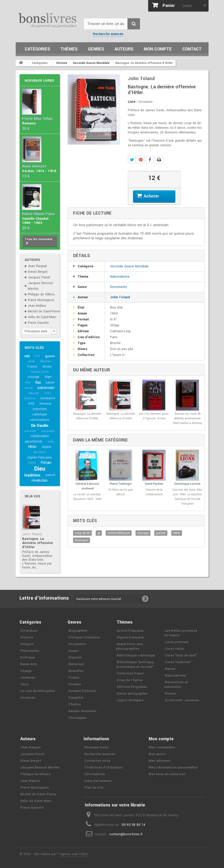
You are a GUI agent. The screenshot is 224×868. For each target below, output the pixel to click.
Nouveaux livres (39, 81)
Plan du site (94, 788)
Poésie (74, 678)
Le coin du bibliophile (38, 691)
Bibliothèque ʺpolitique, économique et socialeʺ (135, 665)
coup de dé (82, 533)
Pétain (46, 463)
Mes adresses (159, 761)
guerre (50, 356)
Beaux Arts (29, 664)
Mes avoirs (157, 754)
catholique (40, 414)
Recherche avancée (108, 34)
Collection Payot (130, 674)
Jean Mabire (37, 306)
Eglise (32, 463)
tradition (32, 475)
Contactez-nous (97, 761)
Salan (51, 442)
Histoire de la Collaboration (154, 492)
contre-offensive (119, 533)
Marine (170, 669)
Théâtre (75, 704)
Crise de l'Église (130, 680)
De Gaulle (40, 426)
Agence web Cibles (74, 854)
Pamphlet (76, 698)
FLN (37, 356)
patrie (31, 361)
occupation (48, 431)
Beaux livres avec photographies (130, 646)
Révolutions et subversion (176, 685)
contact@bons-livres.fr (126, 834)
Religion (27, 644)
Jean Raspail (37, 266)
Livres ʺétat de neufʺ (181, 656)
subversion (46, 388)
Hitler (32, 447)
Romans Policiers (82, 691)
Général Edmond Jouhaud (87, 486)
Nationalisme (120, 277)
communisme (40, 420)
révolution (40, 480)
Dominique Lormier (187, 484)
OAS (31, 404)
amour (47, 367)
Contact (192, 49)
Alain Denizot (34, 166)
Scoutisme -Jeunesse (182, 700)
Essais (73, 651)
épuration (40, 452)
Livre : (133, 102)
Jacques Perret (39, 277)
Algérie (47, 447)
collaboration (40, 436)
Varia (24, 684)
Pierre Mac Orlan (37, 119)
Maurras (34, 393)
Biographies (78, 631)
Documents (119, 287)
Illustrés (75, 658)
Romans (75, 684)
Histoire (27, 637)
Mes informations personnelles (173, 768)
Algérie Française (40, 457)
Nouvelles (76, 671)
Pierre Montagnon (41, 300)
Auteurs (124, 49)
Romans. (29, 123)
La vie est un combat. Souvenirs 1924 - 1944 (87, 497)
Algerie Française (130, 637)
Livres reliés (174, 649)
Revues (170, 694)
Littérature (29, 631)
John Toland (32, 534)
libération (46, 361)
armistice (30, 431)
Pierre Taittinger (121, 484)
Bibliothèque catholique (136, 656)
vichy (48, 393)
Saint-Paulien (154, 484)
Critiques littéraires (84, 637)
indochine (40, 409)
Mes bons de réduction (167, 774)
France (32, 367)
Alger (48, 377)
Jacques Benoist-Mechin (40, 768)
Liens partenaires (98, 781)
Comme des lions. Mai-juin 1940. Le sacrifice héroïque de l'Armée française (187, 497)
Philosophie (30, 651)
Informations (95, 774)
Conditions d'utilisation (103, 768)
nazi (27, 382)
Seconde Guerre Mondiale (129, 266)
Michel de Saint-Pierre (44, 311)
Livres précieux (177, 642)
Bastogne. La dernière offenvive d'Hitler (38, 543)
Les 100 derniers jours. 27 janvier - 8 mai (154, 416)
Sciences (28, 698)
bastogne (82, 540)
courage (34, 377)
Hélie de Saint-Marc (42, 317)
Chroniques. (78, 718)
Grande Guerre (40, 372)
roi (27, 356)
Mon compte (158, 49)
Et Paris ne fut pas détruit (121, 492)
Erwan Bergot (38, 272)
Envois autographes (132, 694)
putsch (50, 475)
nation (50, 382)
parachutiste (34, 441)
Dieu (40, 469)
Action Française (130, 631)
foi (38, 382)
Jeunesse (28, 678)
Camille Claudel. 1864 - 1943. (36, 221)
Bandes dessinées (82, 711)
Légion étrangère (130, 700)
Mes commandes (162, 747)
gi (99, 533)
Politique (28, 658)
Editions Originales (132, 687)
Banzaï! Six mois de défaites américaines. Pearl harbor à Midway (188, 418)
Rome (28, 388)
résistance (48, 398)
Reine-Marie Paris (38, 214)
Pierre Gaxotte (38, 323)
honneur (46, 404)
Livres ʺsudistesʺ (178, 662)
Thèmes (69, 49)
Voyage (26, 671)
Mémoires (76, 664)
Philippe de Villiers (41, 294)
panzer (161, 533)
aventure (30, 398)
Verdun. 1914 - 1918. (40, 171)
